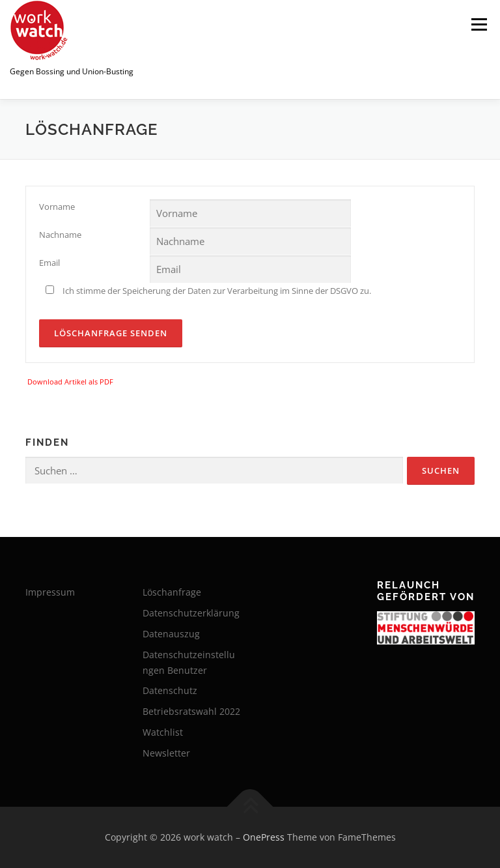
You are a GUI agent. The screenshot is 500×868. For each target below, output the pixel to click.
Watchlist (163, 732)
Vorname (57, 207)
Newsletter (166, 753)
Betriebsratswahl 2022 (191, 711)
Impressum (50, 592)
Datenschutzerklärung (191, 613)
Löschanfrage (172, 592)
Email (49, 263)
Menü (479, 24)
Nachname (60, 235)
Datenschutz (170, 690)
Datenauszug (171, 634)
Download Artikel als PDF (70, 382)
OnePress (264, 837)
